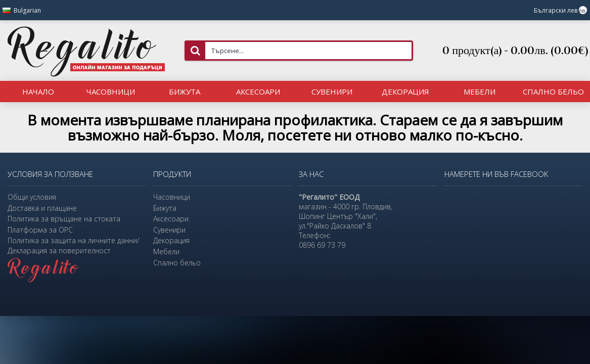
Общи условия (32, 197)
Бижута (165, 208)
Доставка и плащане (42, 208)
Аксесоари (171, 219)
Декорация (171, 240)
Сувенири (169, 230)
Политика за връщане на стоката (64, 219)
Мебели (166, 252)
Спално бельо (177, 263)
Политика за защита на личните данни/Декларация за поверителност (74, 245)
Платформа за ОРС (40, 230)
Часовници (172, 197)
